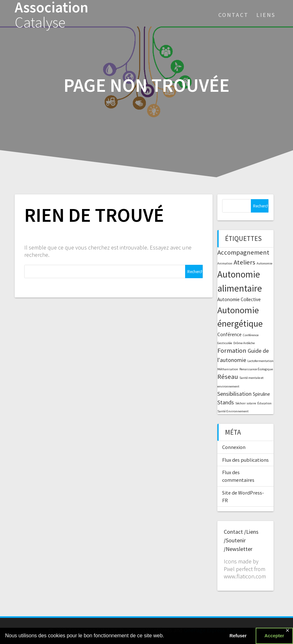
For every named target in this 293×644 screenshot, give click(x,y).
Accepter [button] (274, 636)
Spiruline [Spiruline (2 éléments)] (261, 394)
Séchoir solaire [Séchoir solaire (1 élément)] (246, 403)
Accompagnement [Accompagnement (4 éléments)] (243, 252)
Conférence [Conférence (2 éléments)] (229, 334)
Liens (266, 15)
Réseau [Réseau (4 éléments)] (228, 377)
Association (52, 15)
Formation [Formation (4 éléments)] (232, 351)
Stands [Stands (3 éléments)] (226, 402)
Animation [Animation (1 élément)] (225, 263)
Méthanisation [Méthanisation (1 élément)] (228, 369)
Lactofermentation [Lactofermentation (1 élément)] (260, 361)
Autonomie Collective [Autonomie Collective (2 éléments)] (239, 299)
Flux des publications (245, 460)
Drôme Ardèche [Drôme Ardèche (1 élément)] (244, 343)
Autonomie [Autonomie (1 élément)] (264, 263)
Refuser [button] (238, 636)
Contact (233, 15)
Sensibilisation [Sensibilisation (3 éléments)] (234, 394)
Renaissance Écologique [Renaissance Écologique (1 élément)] (256, 369)
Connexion (234, 447)
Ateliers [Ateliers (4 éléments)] (244, 262)
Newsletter (239, 549)
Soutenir (236, 540)
